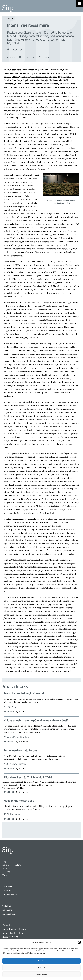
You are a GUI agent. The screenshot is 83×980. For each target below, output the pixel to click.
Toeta (5, 875)
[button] (79, 942)
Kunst (10, 19)
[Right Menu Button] (79, 4)
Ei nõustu (41, 968)
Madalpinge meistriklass (19, 801)
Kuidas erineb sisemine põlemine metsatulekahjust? (36, 721)
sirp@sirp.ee (8, 868)
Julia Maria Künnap (16, 764)
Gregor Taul (16, 50)
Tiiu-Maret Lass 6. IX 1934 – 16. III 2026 (28, 778)
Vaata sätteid (41, 974)
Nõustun (42, 961)
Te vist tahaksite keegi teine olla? (24, 694)
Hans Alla (11, 707)
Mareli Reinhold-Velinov (18, 737)
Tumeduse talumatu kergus (20, 751)
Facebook (7, 872)
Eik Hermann (13, 815)
